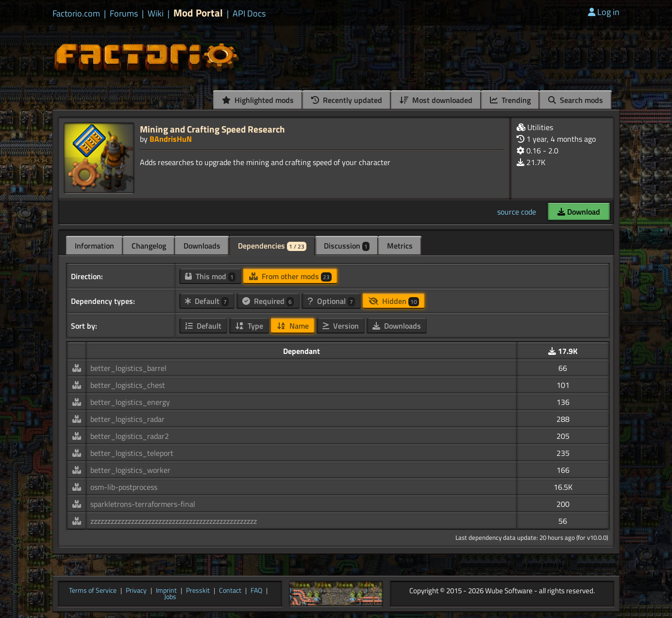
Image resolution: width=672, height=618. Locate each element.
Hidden (394, 301)
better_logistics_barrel (128, 368)
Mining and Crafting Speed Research (212, 129)
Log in (604, 12)
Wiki (156, 14)
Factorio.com (76, 14)
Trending (510, 100)
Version (341, 326)
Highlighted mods (258, 100)
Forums (124, 14)
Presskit (198, 591)
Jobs (170, 597)
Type (249, 326)
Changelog (149, 246)
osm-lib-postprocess (124, 487)
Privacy (136, 591)
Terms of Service (93, 591)
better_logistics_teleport (132, 453)
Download (579, 212)
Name (293, 326)
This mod (210, 276)
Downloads (202, 246)
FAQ (256, 591)
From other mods (290, 276)
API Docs (249, 14)
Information (94, 246)
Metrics (400, 246)
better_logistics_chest (128, 385)
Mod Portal (198, 13)
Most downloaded (436, 100)
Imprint (166, 591)
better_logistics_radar (127, 419)
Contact (230, 591)
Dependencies (272, 246)
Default (207, 301)
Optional (331, 301)
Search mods (576, 100)
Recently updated (347, 100)
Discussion (347, 246)
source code (517, 212)
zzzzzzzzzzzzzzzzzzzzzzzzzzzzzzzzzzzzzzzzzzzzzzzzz (174, 521)
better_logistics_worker (130, 470)
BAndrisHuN (171, 139)
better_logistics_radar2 (130, 436)
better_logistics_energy (130, 402)
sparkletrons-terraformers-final (143, 504)
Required (268, 301)
